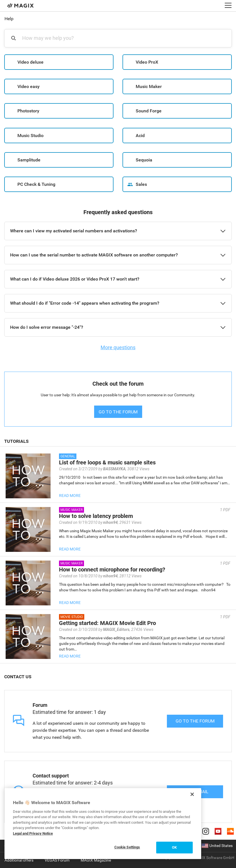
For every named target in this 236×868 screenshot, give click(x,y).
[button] (118, 231)
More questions (118, 347)
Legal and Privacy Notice (33, 833)
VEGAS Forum (57, 860)
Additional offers (19, 860)
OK (174, 847)
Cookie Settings (127, 847)
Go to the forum (195, 721)
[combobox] (121, 38)
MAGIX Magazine (96, 860)
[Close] (192, 794)
